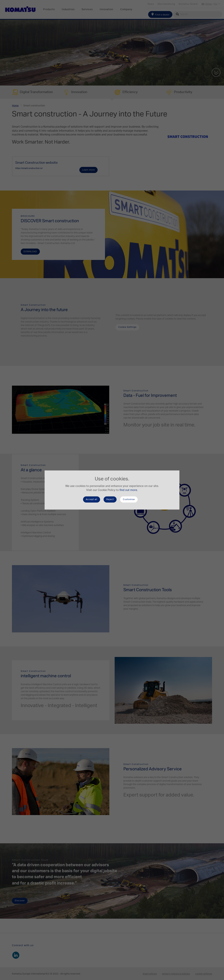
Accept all (92, 499)
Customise (129, 499)
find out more (128, 490)
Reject (110, 499)
